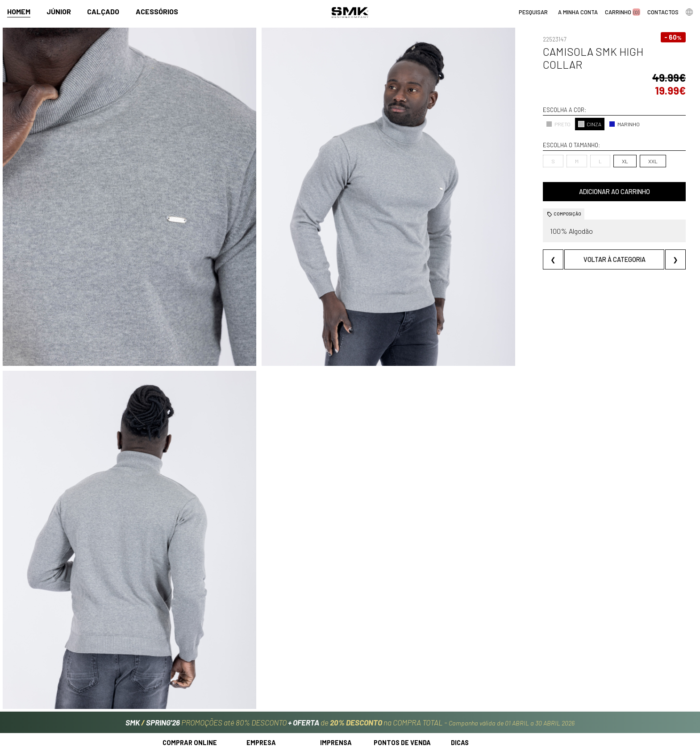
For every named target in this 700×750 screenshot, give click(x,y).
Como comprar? (184, 682)
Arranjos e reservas (478, 691)
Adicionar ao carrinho (581, 166)
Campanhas (337, 672)
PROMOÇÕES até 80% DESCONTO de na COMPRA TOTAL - (350, 635)
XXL (585, 135)
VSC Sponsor (337, 691)
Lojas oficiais (391, 672)
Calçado (103, 12)
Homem (19, 12)
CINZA (523, 98)
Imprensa (336, 660)
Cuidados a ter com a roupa (489, 672)
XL (558, 135)
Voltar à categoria (581, 234)
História (257, 672)
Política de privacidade (194, 711)
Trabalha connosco (273, 701)
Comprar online (190, 660)
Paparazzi (333, 682)
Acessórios (157, 12)
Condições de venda (191, 701)
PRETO (491, 98)
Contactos (261, 682)
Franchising (390, 691)
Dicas (460, 660)
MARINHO (557, 98)
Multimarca (390, 682)
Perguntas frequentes (194, 691)
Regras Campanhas (189, 672)
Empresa (261, 660)
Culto (254, 691)
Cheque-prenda (473, 682)
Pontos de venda (402, 660)
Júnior (59, 12)
